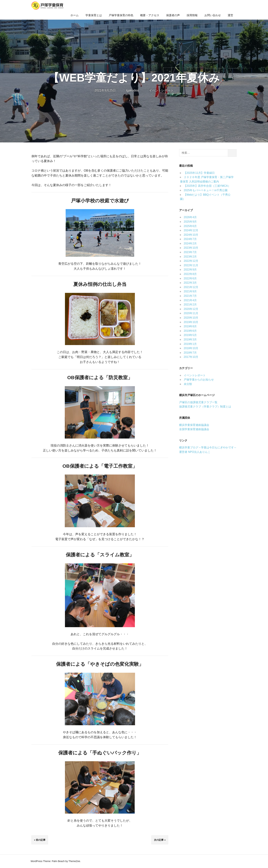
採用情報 (192, 15)
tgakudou (132, 90)
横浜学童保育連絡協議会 (194, 425)
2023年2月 (190, 257)
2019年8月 (190, 326)
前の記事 (41, 840)
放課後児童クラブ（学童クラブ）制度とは (205, 407)
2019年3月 (190, 340)
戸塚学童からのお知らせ (199, 380)
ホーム (75, 15)
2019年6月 (190, 331)
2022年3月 (190, 283)
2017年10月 (191, 357)
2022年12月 (191, 261)
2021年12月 (191, 287)
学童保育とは (94, 15)
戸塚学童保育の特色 (121, 15)
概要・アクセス (150, 15)
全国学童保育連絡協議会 (194, 429)
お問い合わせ (213, 15)
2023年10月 (191, 248)
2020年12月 (191, 309)
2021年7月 (190, 296)
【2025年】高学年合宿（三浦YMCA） (207, 186)
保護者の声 (173, 15)
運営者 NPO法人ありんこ (195, 452)
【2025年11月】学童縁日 (199, 173)
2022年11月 (191, 265)
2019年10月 (191, 322)
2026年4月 (190, 217)
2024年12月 (191, 230)
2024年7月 (190, 239)
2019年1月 (190, 344)
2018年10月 (191, 348)
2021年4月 (190, 300)
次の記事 (159, 840)
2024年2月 (190, 243)
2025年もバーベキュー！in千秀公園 (206, 190)
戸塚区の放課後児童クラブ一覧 (198, 402)
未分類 (188, 384)
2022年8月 (190, 274)
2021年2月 (190, 305)
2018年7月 (190, 353)
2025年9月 (190, 222)
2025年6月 (190, 226)
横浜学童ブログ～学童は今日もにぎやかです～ (208, 447)
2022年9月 (190, 270)
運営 (230, 15)
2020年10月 (191, 318)
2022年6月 (190, 278)
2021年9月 (190, 291)
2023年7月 (190, 252)
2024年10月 (191, 235)
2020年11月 (191, 313)
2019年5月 (190, 335)
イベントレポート (161, 90)
